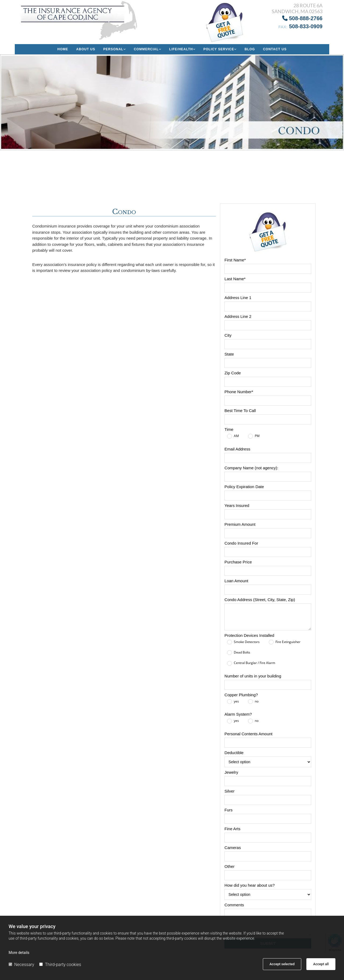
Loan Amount (236, 581)
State (229, 354)
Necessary (21, 965)
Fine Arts (232, 829)
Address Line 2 (238, 316)
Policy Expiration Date (244, 487)
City (228, 335)
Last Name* (235, 279)
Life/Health (181, 49)
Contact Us (275, 49)
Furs (228, 810)
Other (230, 866)
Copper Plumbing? (241, 695)
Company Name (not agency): (251, 468)
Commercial (146, 49)
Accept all (321, 964)
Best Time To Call (240, 411)
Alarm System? (238, 714)
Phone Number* (239, 392)
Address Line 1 (238, 298)
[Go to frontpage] (80, 20)
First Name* (235, 260)
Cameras (233, 848)
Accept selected (282, 964)
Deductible (234, 753)
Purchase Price (238, 562)
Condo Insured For (241, 543)
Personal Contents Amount (248, 734)
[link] (114, 49)
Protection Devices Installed (249, 635)
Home (63, 49)
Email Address (237, 449)
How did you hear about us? (250, 885)
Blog (250, 49)
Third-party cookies (60, 965)
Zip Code (233, 373)
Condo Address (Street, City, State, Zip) (260, 600)
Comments (234, 905)
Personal (113, 49)
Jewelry (231, 772)
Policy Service (219, 49)
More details (19, 953)
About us (86, 49)
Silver (230, 791)
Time (229, 429)
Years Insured (237, 505)
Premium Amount (240, 524)
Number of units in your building (253, 676)
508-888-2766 (302, 18)
